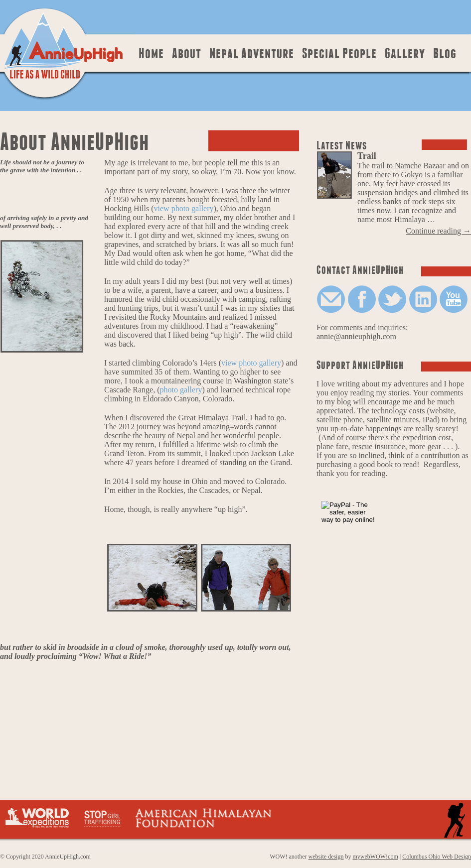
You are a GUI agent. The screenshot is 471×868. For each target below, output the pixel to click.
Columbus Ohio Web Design (437, 857)
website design (326, 857)
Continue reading (438, 231)
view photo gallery (184, 208)
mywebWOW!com (375, 857)
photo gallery (181, 390)
